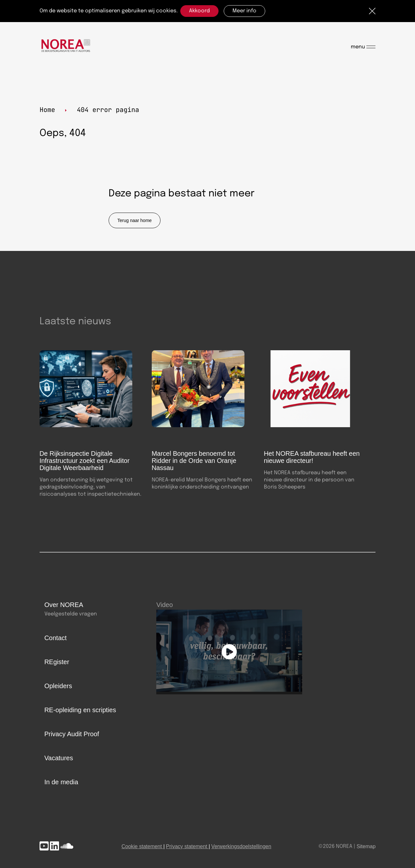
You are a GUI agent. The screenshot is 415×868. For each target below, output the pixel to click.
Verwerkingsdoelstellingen (241, 846)
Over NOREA (64, 605)
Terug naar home (135, 220)
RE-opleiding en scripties (80, 710)
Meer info (244, 11)
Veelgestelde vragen (71, 614)
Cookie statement (142, 846)
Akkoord (199, 11)
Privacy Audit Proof (72, 734)
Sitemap (366, 846)
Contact (56, 638)
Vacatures (59, 758)
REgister (57, 662)
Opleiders (58, 686)
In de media (61, 782)
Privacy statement (187, 846)
